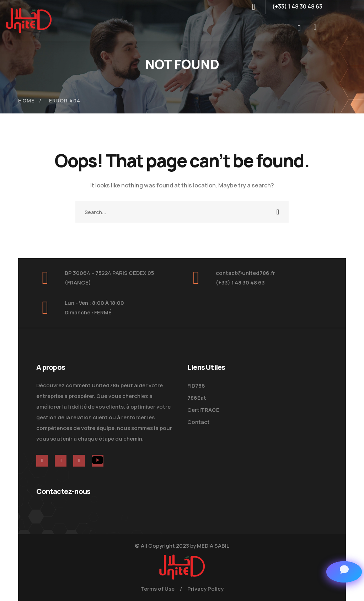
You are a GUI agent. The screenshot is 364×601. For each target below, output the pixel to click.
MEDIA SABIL (213, 546)
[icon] (42, 461)
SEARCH (278, 212)
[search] (299, 28)
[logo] (29, 20)
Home (26, 100)
